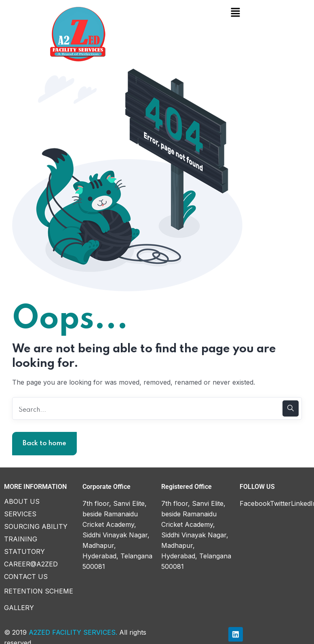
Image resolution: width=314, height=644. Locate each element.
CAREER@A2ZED (31, 562)
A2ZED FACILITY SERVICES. (73, 631)
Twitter (280, 502)
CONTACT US (26, 575)
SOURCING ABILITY (36, 525)
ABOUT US (22, 500)
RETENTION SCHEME (39, 589)
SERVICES (20, 512)
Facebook (255, 502)
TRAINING (21, 537)
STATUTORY (24, 550)
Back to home (44, 442)
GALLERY (19, 606)
